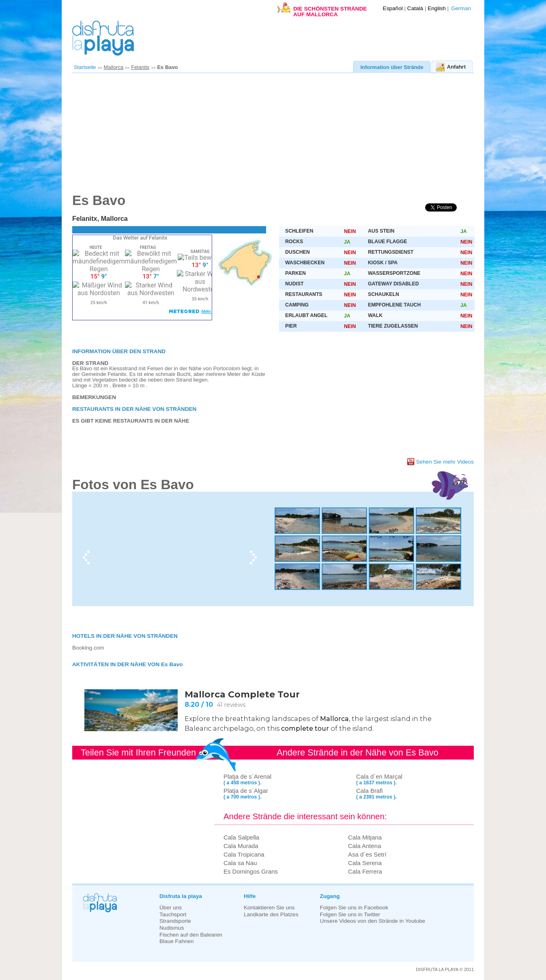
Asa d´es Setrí (367, 854)
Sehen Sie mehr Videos (445, 462)
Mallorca (114, 67)
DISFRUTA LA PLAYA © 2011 (445, 969)
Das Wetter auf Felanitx (140, 238)
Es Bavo (168, 67)
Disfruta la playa (181, 896)
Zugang (330, 896)
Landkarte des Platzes (271, 914)
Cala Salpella (241, 837)
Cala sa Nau (240, 863)
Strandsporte (175, 921)
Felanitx (140, 67)
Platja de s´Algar (246, 791)
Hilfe (250, 896)
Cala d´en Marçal (379, 776)
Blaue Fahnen (177, 941)
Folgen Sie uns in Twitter (350, 914)
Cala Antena (364, 846)
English (437, 8)
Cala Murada (241, 846)
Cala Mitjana (365, 837)
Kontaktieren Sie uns (269, 908)
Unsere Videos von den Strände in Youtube (372, 921)
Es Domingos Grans (251, 871)
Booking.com (88, 648)
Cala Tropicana (244, 854)
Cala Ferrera (365, 871)
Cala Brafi (370, 791)
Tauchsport (173, 914)
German (461, 8)
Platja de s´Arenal (247, 776)
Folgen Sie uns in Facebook (354, 908)
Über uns (171, 908)
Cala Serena (365, 863)
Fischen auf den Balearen (191, 935)
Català (415, 8)
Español (393, 8)
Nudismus (172, 928)
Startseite (85, 67)
